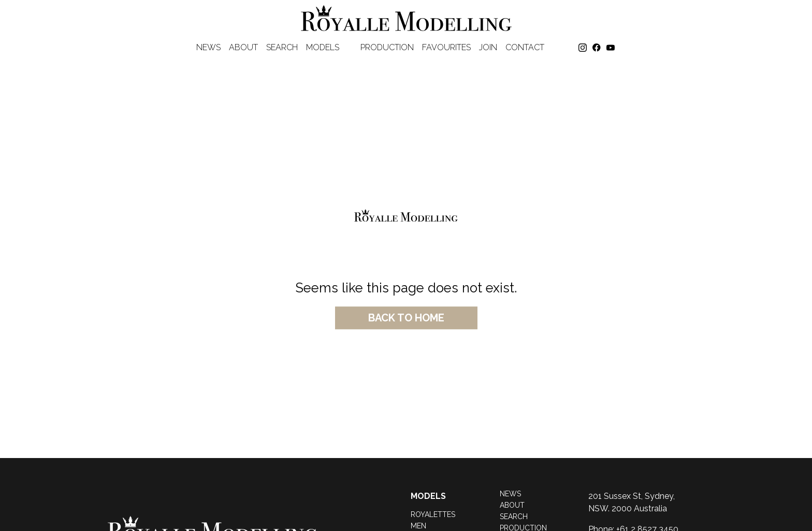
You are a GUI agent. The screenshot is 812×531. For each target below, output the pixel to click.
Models (329, 47)
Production (387, 48)
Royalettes (433, 514)
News (208, 48)
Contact (525, 48)
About (243, 48)
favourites (446, 48)
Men (418, 526)
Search (282, 48)
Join (488, 48)
